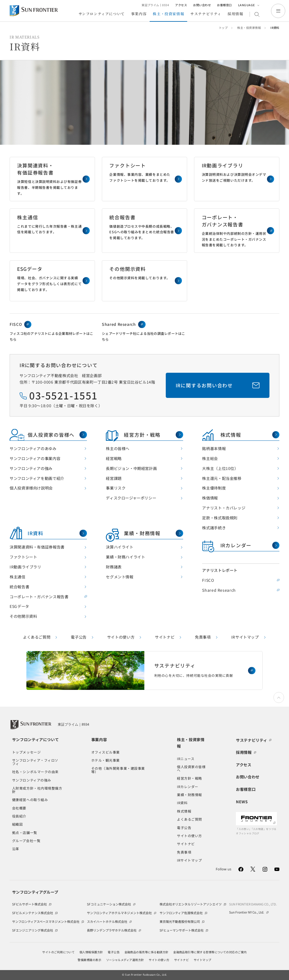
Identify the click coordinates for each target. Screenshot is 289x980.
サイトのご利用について (58, 952)
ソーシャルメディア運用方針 (125, 960)
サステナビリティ (206, 14)
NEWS (242, 802)
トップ (223, 28)
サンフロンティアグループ (35, 892)
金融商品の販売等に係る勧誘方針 (147, 952)
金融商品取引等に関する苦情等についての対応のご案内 (210, 952)
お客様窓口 (224, 5)
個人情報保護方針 (91, 952)
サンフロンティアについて (102, 14)
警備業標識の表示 (89, 960)
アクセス (181, 5)
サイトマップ (203, 960)
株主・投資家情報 (168, 14)
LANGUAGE (249, 5)
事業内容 (139, 14)
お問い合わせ (202, 5)
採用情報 (235, 14)
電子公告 (114, 952)
